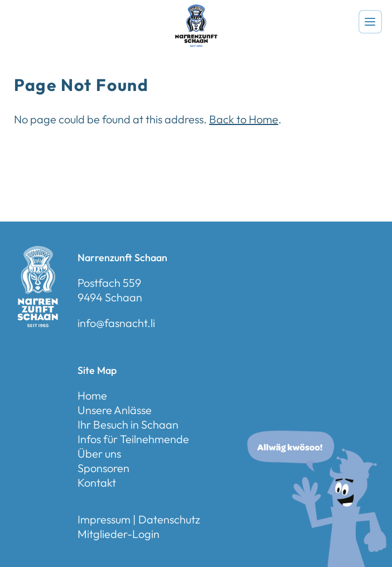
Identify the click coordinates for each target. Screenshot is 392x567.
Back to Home (244, 119)
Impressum (104, 519)
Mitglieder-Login (118, 534)
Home (92, 395)
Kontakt (97, 482)
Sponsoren (103, 468)
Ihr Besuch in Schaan (128, 424)
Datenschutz (169, 519)
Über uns (99, 453)
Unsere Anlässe (115, 410)
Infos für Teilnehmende (133, 439)
